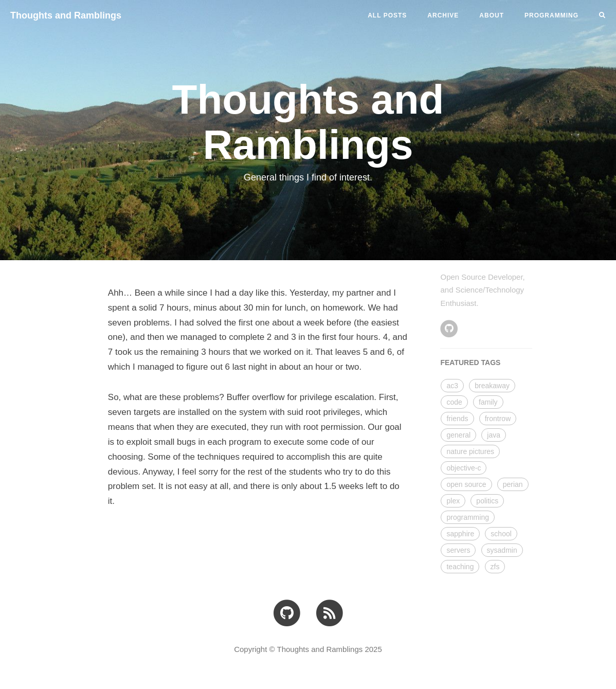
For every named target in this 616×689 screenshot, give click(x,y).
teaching (460, 567)
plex (453, 501)
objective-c (464, 468)
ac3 (452, 386)
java (494, 435)
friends (457, 419)
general (458, 435)
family (488, 402)
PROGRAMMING (551, 15)
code (454, 402)
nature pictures (470, 451)
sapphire (460, 534)
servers (458, 550)
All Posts (387, 15)
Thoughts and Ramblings (66, 15)
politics (487, 501)
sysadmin (502, 550)
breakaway (492, 386)
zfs (495, 567)
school (501, 534)
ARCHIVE (443, 15)
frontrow (498, 419)
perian (513, 484)
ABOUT (492, 15)
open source (466, 484)
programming (467, 517)
